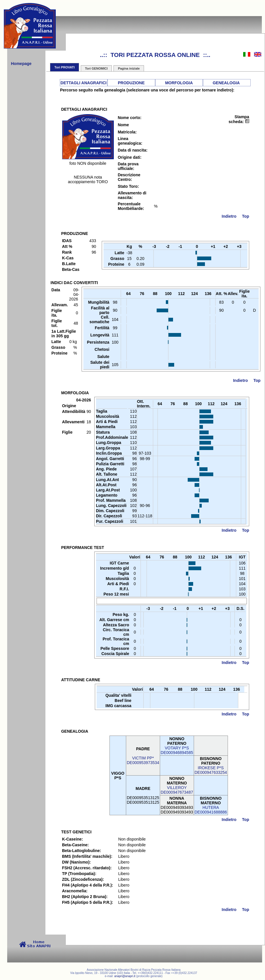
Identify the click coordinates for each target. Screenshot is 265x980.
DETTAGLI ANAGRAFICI (84, 83)
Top (246, 216)
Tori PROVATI (64, 67)
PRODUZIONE (131, 83)
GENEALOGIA (226, 83)
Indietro (229, 216)
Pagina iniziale (129, 68)
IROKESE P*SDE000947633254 (211, 770)
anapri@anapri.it (125, 976)
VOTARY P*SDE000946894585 (177, 750)
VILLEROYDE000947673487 (177, 790)
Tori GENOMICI (96, 68)
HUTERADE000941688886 (211, 810)
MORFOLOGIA (179, 83)
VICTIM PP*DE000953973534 (143, 760)
